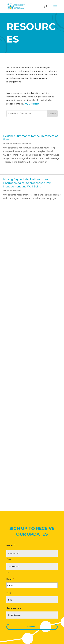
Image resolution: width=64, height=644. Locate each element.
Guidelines (8, 143)
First (9, 559)
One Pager (17, 143)
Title (9, 593)
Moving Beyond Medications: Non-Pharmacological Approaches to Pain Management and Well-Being (27, 183)
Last (9, 572)
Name (11, 545)
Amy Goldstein (31, 104)
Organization (14, 608)
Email (10, 579)
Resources (26, 143)
